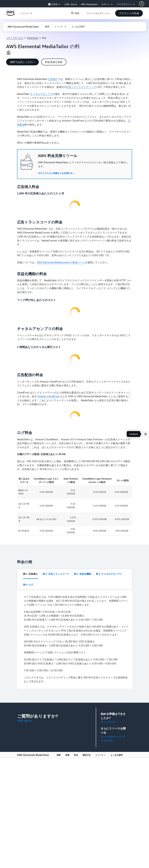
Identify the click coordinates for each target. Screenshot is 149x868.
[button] (129, 13)
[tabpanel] (76, 639)
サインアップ (108, 722)
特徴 (67, 755)
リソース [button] (100, 755)
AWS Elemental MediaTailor (33, 755)
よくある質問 (117, 755)
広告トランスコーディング (81, 87)
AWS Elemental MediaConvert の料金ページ (61, 262)
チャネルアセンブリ (41, 94)
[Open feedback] (146, 434)
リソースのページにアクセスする (113, 739)
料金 (76, 755)
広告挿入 (53, 79)
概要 (59, 755)
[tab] (31, 574)
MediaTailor (33, 38)
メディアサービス (15, 38)
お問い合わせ (24, 721)
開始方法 (87, 755)
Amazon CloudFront (48, 396)
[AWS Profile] (142, 4)
